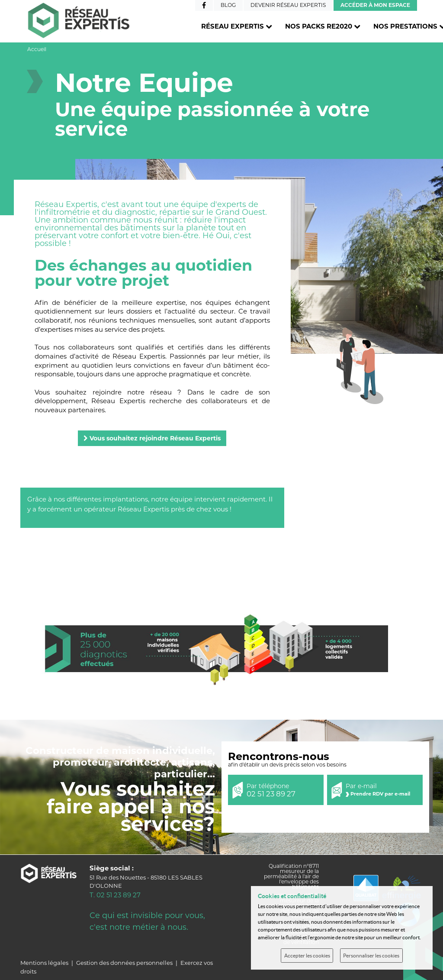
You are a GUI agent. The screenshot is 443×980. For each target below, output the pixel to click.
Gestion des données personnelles (124, 963)
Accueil (37, 49)
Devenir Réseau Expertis (288, 5)
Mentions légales (44, 963)
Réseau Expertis (237, 26)
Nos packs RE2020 (323, 26)
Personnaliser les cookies (371, 956)
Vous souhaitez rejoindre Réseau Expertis (152, 438)
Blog (228, 5)
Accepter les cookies (307, 956)
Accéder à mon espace (375, 5)
